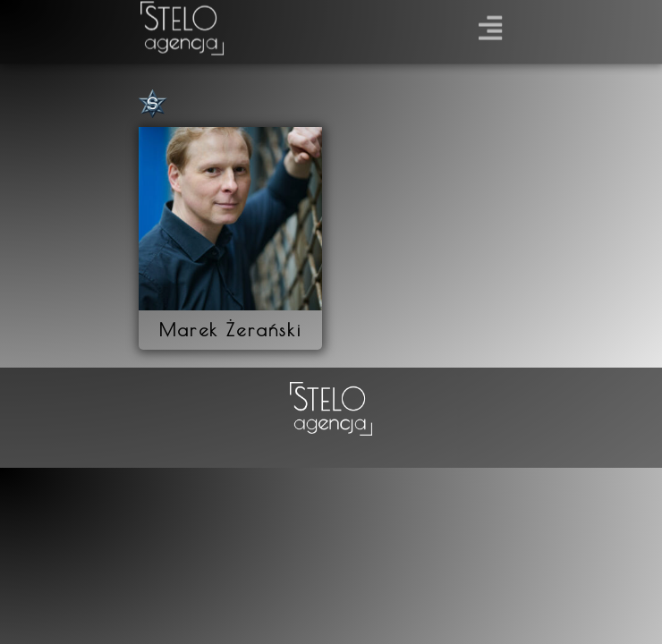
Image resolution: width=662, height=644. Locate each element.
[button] (491, 24)
